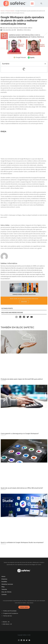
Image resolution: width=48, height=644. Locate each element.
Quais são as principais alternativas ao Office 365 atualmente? (22, 488)
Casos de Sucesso (7, 28)
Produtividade (10, 11)
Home (2, 11)
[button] (32, 3)
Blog (3, 587)
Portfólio (4, 582)
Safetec (30, 28)
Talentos (4, 589)
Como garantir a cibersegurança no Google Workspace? (20, 434)
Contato (4, 594)
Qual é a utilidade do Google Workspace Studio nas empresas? (22, 542)
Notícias (16, 28)
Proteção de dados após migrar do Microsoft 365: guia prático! (22, 379)
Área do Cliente (6, 592)
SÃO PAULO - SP (7, 624)
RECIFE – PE (6, 622)
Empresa (4, 579)
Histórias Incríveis (7, 584)
